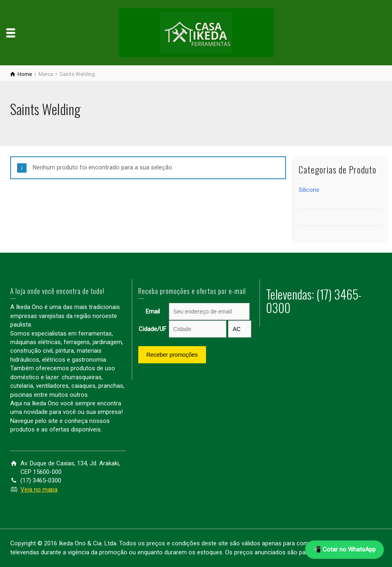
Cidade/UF (153, 329)
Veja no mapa (39, 489)
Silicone (309, 190)
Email (153, 311)
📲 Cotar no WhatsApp (344, 549)
